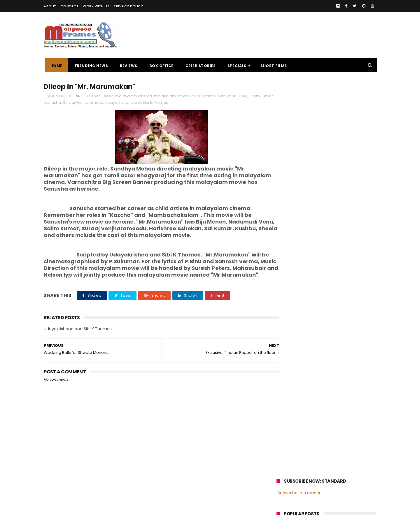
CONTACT (70, 6)
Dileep (108, 97)
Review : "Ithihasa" (326, 182)
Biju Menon (91, 97)
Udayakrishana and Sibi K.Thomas (150, 103)
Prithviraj (343, 422)
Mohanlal (288, 422)
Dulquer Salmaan (328, 444)
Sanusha (66, 103)
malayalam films (338, 411)
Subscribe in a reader (299, 98)
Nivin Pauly (335, 433)
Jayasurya (289, 433)
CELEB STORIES (200, 66)
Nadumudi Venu (233, 97)
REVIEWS (128, 66)
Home (56, 66)
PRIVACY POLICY (128, 6)
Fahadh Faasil (292, 444)
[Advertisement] (270, 35)
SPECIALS (236, 66)
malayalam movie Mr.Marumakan (185, 97)
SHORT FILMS (273, 66)
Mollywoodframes (64, 508)
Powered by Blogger (166, 508)
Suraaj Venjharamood (97, 103)
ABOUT (50, 6)
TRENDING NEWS (90, 66)
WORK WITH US (96, 6)
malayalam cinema (134, 97)
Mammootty (315, 422)
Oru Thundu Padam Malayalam (340, 156)
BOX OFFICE (161, 66)
